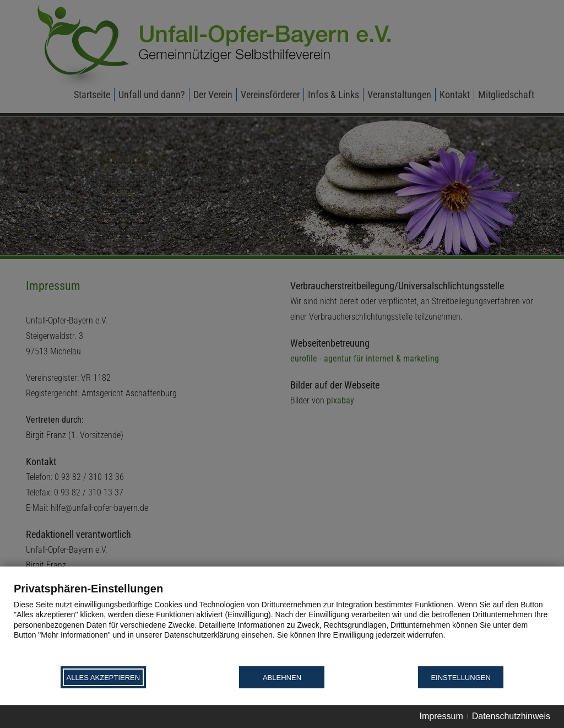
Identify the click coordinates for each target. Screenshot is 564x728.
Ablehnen (282, 678)
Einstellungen (460, 678)
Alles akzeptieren (103, 678)
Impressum (441, 716)
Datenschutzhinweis (511, 716)
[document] (282, 623)
